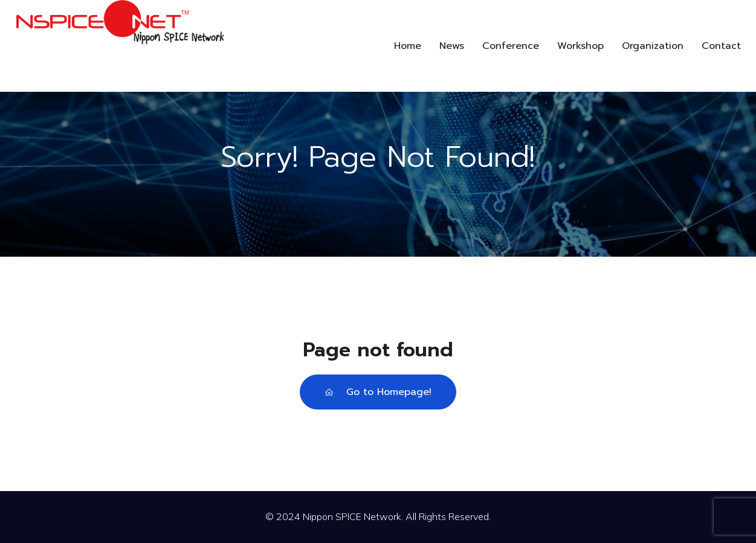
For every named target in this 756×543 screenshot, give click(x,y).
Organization (653, 46)
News (452, 46)
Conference (511, 46)
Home (408, 46)
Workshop (580, 46)
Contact (721, 46)
